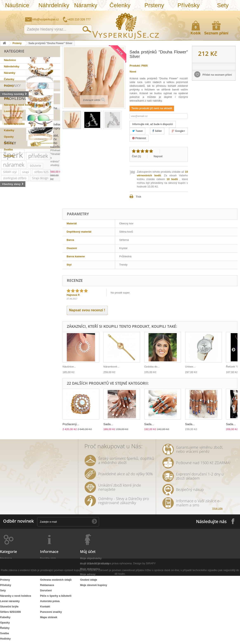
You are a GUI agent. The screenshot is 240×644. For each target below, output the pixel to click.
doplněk (28, 349)
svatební (26, 299)
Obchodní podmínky (53, 564)
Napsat (158, 156)
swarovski (28, 324)
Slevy (9, 212)
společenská (11, 342)
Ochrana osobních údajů (56, 580)
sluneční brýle (30, 318)
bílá (55, 404)
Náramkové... (111, 367)
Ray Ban (44, 324)
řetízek (41, 299)
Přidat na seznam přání (217, 75)
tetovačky (50, 373)
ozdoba (43, 392)
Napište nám (210, 14)
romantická (10, 392)
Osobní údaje (89, 580)
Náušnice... (69, 367)
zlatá (26, 398)
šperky (40, 305)
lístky (6, 417)
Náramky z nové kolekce (19, 105)
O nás (44, 569)
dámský (20, 417)
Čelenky (120, 5)
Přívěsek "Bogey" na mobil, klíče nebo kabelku (40, 225)
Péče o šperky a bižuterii (56, 596)
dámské (40, 330)
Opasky (9, 137)
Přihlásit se (233, 14)
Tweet (137, 131)
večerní (40, 361)
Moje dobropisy (90, 569)
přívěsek (38, 271)
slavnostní (9, 318)
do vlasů (28, 392)
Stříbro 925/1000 (14, 124)
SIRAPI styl (10, 287)
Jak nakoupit (48, 574)
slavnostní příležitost (33, 367)
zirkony (26, 305)
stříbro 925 (41, 287)
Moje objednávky (91, 558)
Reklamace (47, 585)
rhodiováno (10, 398)
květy (24, 373)
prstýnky (8, 386)
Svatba (8, 149)
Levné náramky (14, 111)
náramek (14, 280)
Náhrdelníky (53, 5)
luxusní (8, 312)
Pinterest (139, 138)
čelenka (8, 380)
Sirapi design (40, 293)
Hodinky (9, 156)
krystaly (38, 312)
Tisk (138, 197)
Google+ (178, 131)
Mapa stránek (49, 617)
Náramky (86, 5)
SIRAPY (151, 632)
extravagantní (43, 398)
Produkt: (135, 66)
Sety (223, 5)
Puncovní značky (51, 612)
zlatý (30, 336)
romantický (10, 349)
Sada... (108, 424)
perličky (39, 355)
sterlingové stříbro (15, 293)
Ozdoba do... (152, 367)
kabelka (23, 312)
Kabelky (9, 130)
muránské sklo (12, 336)
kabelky (25, 330)
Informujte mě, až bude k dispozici (153, 124)
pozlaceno (10, 305)
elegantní (9, 330)
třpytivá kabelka (13, 423)
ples (51, 312)
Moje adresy (88, 574)
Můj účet (88, 551)
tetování (25, 386)
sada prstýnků (28, 380)
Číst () (136, 156)
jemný (26, 361)
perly (35, 373)
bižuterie (35, 280)
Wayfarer (24, 404)
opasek (35, 417)
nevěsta (8, 404)
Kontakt (45, 606)
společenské (33, 342)
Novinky (12, 164)
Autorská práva (50, 601)
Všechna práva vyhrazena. (117, 632)
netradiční (9, 324)
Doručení (46, 590)
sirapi (25, 287)
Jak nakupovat (220, 14)
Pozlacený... (71, 424)
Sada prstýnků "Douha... (43, 190)
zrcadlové (41, 404)
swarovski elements (16, 355)
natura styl (42, 410)
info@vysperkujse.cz (46, 19)
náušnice (9, 299)
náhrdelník (10, 361)
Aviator (39, 386)
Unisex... (190, 367)
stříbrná (25, 410)
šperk (13, 270)
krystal (51, 342)
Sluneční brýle (13, 118)
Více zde (217, 508)
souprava (9, 410)
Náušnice (17, 5)
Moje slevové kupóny (94, 585)
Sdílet (157, 131)
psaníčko (9, 367)
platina (43, 336)
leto (52, 361)
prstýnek (47, 380)
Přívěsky (189, 5)
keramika (9, 373)
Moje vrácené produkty (95, 564)
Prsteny (154, 5)
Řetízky (9, 143)
